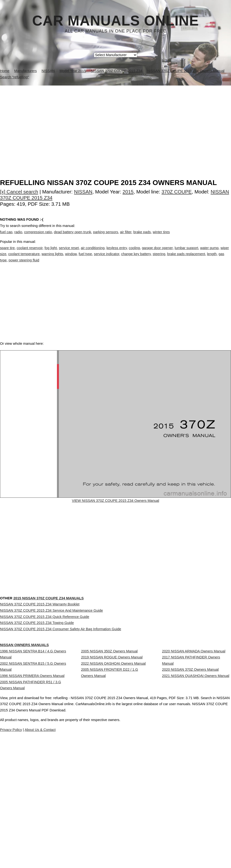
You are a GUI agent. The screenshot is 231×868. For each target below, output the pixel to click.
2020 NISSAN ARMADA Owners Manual (194, 728)
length (212, 259)
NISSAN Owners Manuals (34, 712)
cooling (134, 253)
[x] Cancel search (19, 192)
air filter (126, 237)
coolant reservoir (30, 253)
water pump (209, 253)
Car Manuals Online (116, 21)
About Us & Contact (130, 851)
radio (18, 237)
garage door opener (157, 253)
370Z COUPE (176, 192)
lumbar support (186, 253)
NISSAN (83, 192)
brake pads (142, 237)
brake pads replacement (186, 259)
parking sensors (106, 237)
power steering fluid (24, 265)
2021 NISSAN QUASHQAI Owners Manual (196, 766)
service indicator (106, 259)
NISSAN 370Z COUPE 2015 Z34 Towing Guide (37, 687)
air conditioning (93, 253)
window (71, 259)
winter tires (161, 237)
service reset (69, 253)
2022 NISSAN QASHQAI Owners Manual (113, 749)
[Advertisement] (115, 122)
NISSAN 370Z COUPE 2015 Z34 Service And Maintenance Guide (51, 666)
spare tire (7, 253)
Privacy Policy (96, 851)
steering (159, 259)
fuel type (85, 259)
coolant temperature (24, 259)
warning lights (52, 259)
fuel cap (6, 237)
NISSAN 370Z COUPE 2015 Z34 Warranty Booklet (40, 655)
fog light (51, 253)
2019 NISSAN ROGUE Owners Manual (112, 739)
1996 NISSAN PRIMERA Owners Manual (32, 762)
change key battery (136, 259)
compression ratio (38, 237)
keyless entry (116, 253)
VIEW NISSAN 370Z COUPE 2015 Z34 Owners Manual (115, 517)
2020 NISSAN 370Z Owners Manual (190, 756)
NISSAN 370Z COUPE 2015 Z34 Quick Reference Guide (45, 676)
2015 (128, 192)
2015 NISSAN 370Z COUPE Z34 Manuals (68, 639)
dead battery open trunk (73, 237)
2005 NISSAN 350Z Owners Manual (109, 728)
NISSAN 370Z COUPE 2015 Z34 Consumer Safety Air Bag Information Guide (61, 698)
